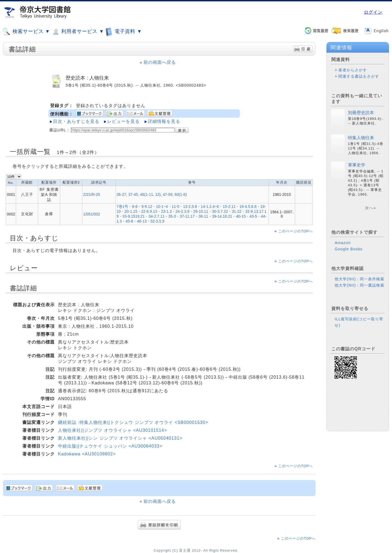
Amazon (343, 243)
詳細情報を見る (164, 121)
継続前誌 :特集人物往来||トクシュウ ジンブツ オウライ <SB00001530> (133, 422)
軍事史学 (357, 165)
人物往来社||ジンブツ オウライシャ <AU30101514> (112, 430)
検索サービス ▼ (26, 32)
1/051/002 (92, 214)
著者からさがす (353, 70)
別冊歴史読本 (361, 113)
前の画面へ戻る (160, 62)
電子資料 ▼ (124, 31)
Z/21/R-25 (92, 195)
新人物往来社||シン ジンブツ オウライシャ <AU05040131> (120, 438)
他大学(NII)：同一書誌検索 (359, 285)
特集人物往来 (361, 138)
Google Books (348, 249)
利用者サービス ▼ (78, 32)
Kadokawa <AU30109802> (87, 454)
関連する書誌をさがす (359, 76)
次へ (369, 208)
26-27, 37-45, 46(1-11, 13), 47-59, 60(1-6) (152, 195)
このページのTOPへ (295, 231)
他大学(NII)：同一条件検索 (359, 279)
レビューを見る (123, 121)
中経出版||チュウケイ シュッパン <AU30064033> (110, 446)
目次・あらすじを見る (76, 121)
